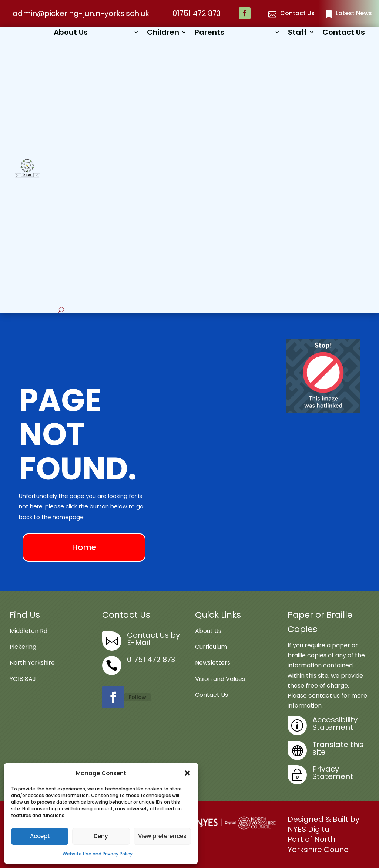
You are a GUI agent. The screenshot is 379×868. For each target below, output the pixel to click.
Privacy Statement (333, 773)
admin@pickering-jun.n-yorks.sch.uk (81, 13)
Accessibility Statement (335, 723)
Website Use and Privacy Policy (98, 854)
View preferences (162, 836)
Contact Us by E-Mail (153, 639)
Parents (209, 33)
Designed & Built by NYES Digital (323, 824)
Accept (40, 836)
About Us (71, 33)
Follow (137, 697)
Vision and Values (220, 679)
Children (163, 33)
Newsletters (213, 663)
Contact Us (344, 33)
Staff (297, 33)
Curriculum (211, 647)
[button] (187, 773)
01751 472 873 (197, 13)
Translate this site (338, 748)
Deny (101, 836)
